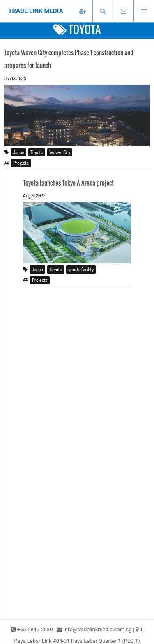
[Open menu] (144, 11)
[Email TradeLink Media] (123, 11)
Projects (21, 163)
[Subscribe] (82, 11)
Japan (18, 152)
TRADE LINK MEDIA (36, 11)
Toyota (37, 152)
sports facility (81, 269)
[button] (103, 11)
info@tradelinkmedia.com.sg (98, 629)
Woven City (60, 152)
